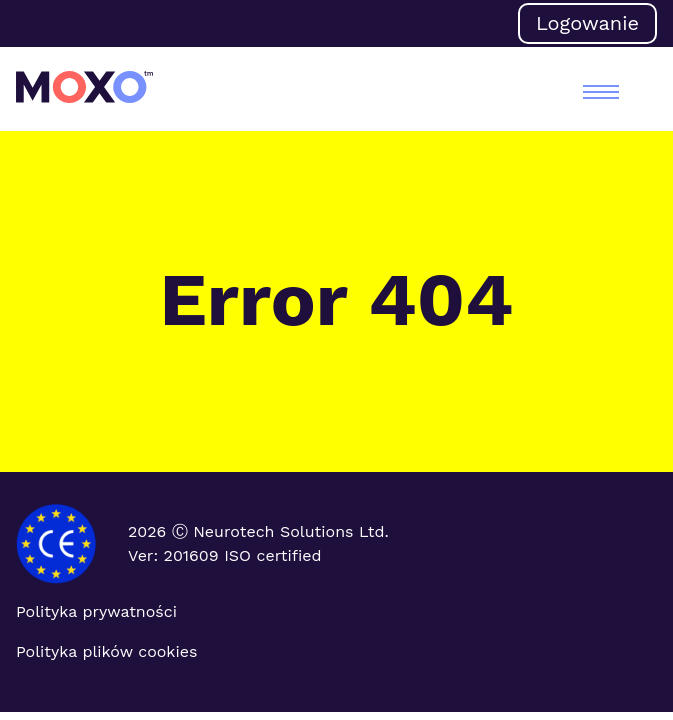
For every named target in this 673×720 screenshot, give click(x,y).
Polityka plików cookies (106, 651)
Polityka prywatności (96, 611)
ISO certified (272, 555)
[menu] (601, 92)
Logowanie (587, 23)
